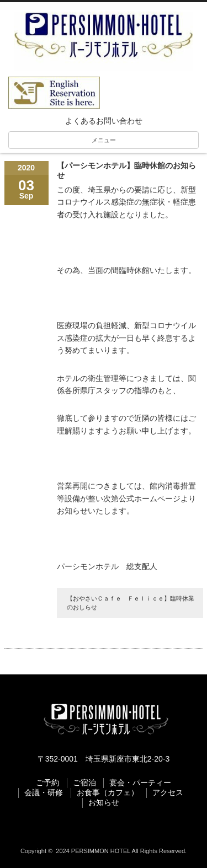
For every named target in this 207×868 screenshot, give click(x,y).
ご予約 (47, 783)
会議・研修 (44, 792)
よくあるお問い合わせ (104, 121)
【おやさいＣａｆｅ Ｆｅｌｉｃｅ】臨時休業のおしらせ (131, 602)
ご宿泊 (84, 783)
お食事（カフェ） (108, 792)
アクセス (168, 792)
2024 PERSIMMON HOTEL (93, 851)
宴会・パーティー (140, 783)
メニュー (104, 140)
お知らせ (104, 802)
